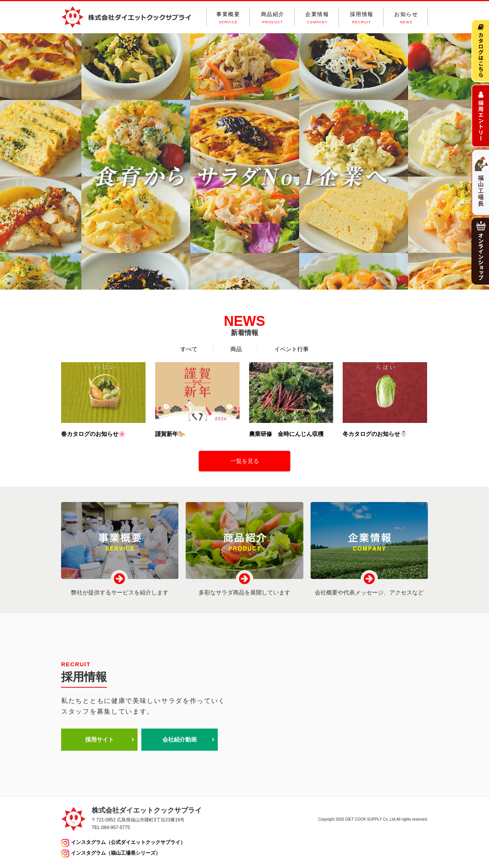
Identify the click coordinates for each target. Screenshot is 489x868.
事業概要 (228, 18)
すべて (189, 349)
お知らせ (406, 18)
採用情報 (362, 18)
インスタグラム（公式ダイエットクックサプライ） (128, 842)
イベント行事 (291, 349)
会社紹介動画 (180, 739)
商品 (236, 349)
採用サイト (100, 739)
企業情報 (317, 18)
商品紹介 (273, 18)
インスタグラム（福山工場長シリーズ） (116, 853)
